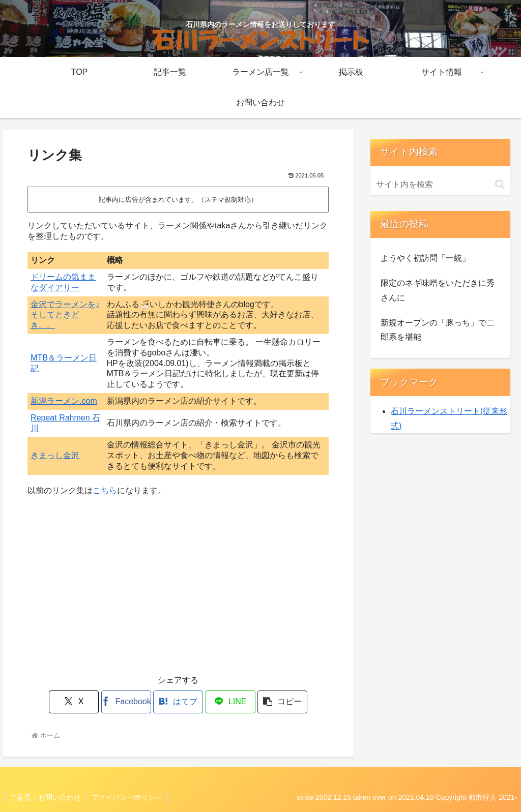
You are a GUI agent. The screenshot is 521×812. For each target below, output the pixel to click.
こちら (105, 490)
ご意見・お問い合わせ (45, 797)
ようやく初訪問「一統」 (425, 258)
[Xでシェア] (77, 702)
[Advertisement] (178, 591)
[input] (440, 185)
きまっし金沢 (55, 455)
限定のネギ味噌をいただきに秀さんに (438, 290)
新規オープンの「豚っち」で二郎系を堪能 (438, 330)
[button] (280, 702)
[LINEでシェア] (229, 702)
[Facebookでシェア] (127, 702)
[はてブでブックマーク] (178, 702)
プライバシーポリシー (127, 797)
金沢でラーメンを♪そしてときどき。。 (65, 315)
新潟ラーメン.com (64, 401)
